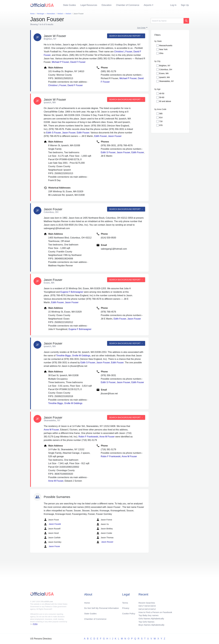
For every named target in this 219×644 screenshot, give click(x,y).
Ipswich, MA (164, 77)
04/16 (146, 605)
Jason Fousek (52, 524)
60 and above (165, 101)
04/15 (152, 605)
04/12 (152, 608)
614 (161, 117)
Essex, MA (164, 73)
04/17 (140, 605)
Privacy (126, 607)
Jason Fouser (69, 133)
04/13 (146, 608)
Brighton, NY (165, 66)
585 (161, 114)
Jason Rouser (105, 542)
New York (163, 49)
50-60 (162, 97)
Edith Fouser (83, 133)
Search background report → (126, 36)
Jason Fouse (52, 546)
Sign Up (185, 5)
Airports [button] (148, 5)
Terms (125, 601)
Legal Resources (89, 5)
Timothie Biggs (63, 356)
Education (107, 5)
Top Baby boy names (147, 615)
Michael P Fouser (60, 62)
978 (161, 125)
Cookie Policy (129, 613)
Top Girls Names (145, 621)
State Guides (69, 5)
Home (87, 601)
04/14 (140, 608)
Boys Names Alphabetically (150, 625)
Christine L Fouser (123, 52)
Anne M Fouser (51, 430)
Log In (173, 5)
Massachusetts (166, 45)
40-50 (162, 93)
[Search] (167, 21)
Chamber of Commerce (128, 5)
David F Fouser (78, 62)
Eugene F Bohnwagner (72, 292)
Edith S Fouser (54, 133)
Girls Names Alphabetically (150, 618)
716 (161, 121)
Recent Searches (146, 601)
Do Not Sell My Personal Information (102, 607)
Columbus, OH (166, 69)
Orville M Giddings (81, 356)
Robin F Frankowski (88, 437)
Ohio (161, 53)
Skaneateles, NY (166, 81)
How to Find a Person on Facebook (155, 611)
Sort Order (141, 28)
